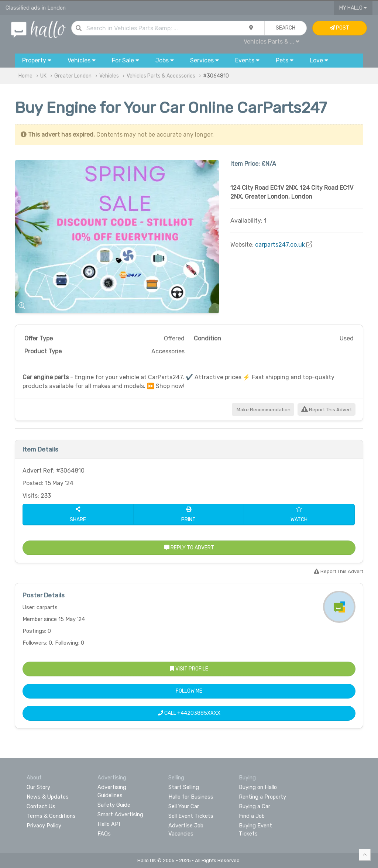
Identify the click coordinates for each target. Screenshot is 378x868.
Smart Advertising (120, 814)
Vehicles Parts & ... (272, 42)
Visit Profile (189, 669)
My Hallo (353, 8)
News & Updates (48, 797)
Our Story (38, 787)
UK (43, 76)
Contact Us (41, 806)
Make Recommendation (263, 410)
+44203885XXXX (199, 713)
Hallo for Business (191, 797)
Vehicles (109, 76)
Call (189, 713)
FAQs (104, 834)
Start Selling (184, 787)
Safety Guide (114, 805)
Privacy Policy (44, 826)
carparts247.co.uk (280, 245)
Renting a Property (262, 797)
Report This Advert (327, 410)
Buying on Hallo (258, 787)
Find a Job (252, 816)
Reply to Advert (189, 548)
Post (339, 28)
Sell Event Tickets (191, 816)
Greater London (73, 76)
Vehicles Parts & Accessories (161, 76)
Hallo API (109, 824)
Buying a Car (255, 806)
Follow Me (189, 691)
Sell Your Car (184, 806)
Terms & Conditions (51, 816)
